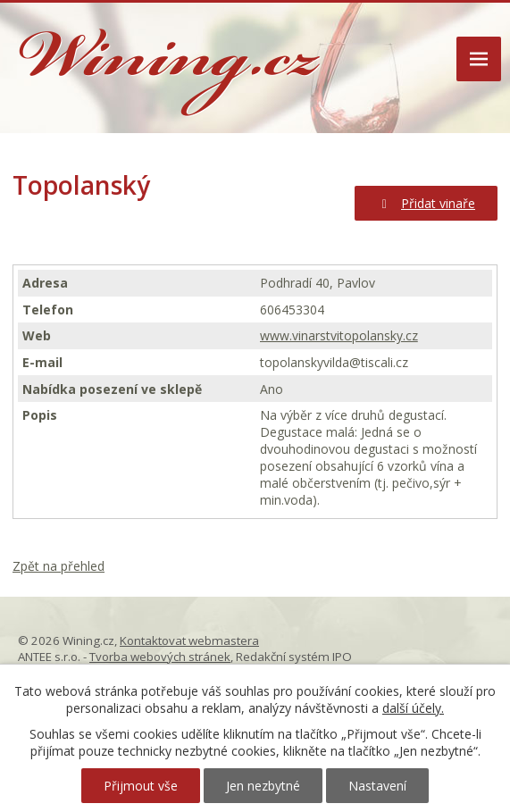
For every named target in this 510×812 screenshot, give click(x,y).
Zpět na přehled (59, 566)
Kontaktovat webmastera (189, 640)
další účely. (413, 708)
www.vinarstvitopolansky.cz (339, 335)
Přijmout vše (141, 786)
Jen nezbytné (263, 786)
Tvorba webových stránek (160, 657)
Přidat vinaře (426, 203)
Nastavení (377, 786)
